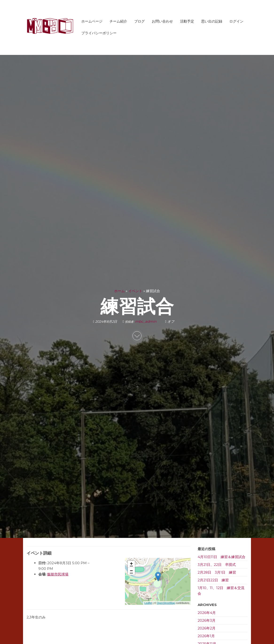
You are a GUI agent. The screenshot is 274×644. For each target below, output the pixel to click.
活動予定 (187, 21)
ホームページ (92, 21)
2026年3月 (207, 620)
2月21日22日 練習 (213, 580)
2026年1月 (206, 636)
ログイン (236, 21)
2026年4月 (207, 613)
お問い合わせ (162, 21)
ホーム (119, 291)
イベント (135, 291)
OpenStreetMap (166, 603)
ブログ (139, 21)
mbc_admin (146, 321)
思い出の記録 (212, 21)
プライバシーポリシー (99, 33)
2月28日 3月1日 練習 (217, 572)
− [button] (131, 571)
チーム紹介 (118, 21)
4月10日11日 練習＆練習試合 (221, 557)
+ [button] (131, 564)
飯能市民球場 (58, 574)
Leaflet (148, 603)
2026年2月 (207, 628)
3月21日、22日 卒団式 (217, 565)
